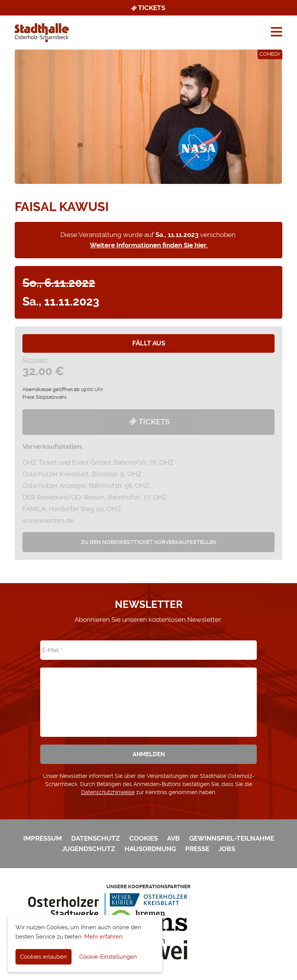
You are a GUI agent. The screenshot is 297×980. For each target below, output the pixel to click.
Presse (197, 849)
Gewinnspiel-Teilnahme (232, 838)
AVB (173, 838)
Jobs (227, 849)
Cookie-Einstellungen (108, 957)
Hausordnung (150, 849)
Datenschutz (96, 838)
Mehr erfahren (103, 937)
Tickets (148, 8)
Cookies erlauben (44, 957)
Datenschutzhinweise (108, 792)
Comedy (270, 54)
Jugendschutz (89, 849)
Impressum (43, 838)
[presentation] (148, 697)
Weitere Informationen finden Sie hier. (149, 245)
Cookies (143, 838)
